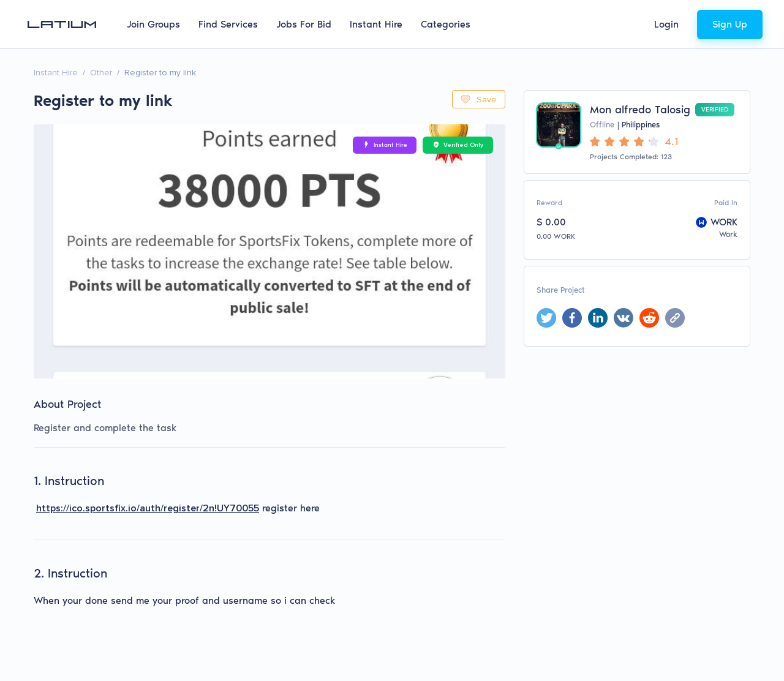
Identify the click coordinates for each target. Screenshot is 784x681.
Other (101, 73)
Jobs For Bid (304, 24)
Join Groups (153, 24)
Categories (446, 24)
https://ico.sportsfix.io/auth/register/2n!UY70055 (148, 508)
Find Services (228, 24)
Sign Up (730, 24)
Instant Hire (376, 24)
